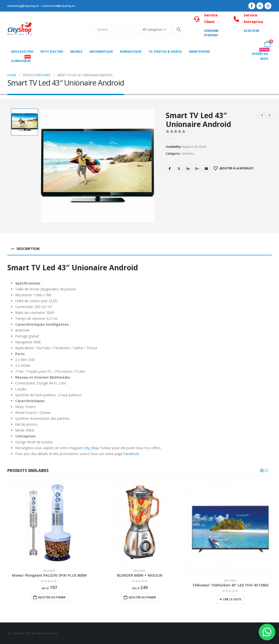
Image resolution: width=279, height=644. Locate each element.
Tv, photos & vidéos (165, 52)
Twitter (179, 169)
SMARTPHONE (199, 52)
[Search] (179, 29)
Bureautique (131, 52)
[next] (269, 115)
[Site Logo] (20, 30)
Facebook (170, 169)
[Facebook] (252, 6)
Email (206, 169)
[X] (260, 6)
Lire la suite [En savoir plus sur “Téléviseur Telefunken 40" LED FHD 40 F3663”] (232, 599)
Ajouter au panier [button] (52, 597)
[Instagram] (268, 6)
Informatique (101, 52)
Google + (197, 169)
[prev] (262, 115)
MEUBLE (76, 52)
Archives (188, 154)
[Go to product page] (49, 523)
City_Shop (91, 448)
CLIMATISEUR (21, 60)
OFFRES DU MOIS (261, 55)
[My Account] (257, 44)
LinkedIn (188, 169)
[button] (262, 471)
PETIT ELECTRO (52, 52)
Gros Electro (22, 52)
